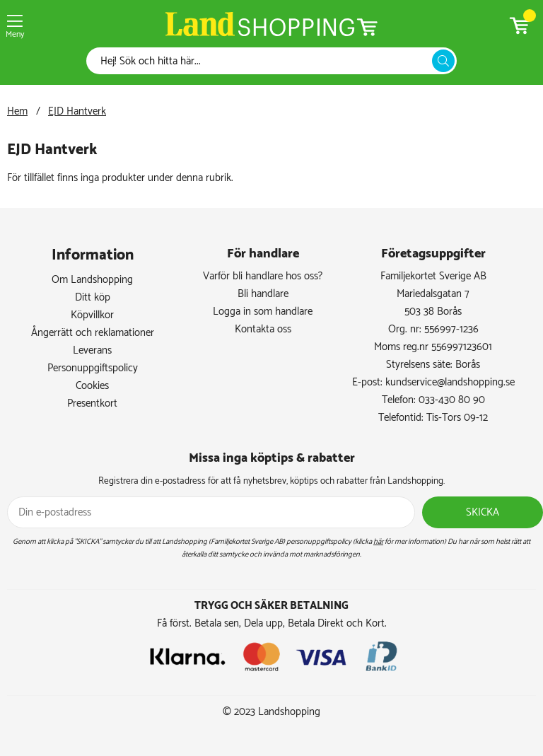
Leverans (92, 350)
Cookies (92, 386)
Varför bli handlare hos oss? (263, 276)
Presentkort (92, 403)
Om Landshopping (92, 280)
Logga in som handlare (263, 312)
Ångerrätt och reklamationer (93, 333)
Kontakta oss (263, 329)
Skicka (483, 512)
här (378, 542)
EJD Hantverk (77, 111)
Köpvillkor (92, 315)
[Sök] (263, 61)
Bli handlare (263, 294)
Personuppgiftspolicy (93, 368)
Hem (17, 111)
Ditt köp (93, 297)
